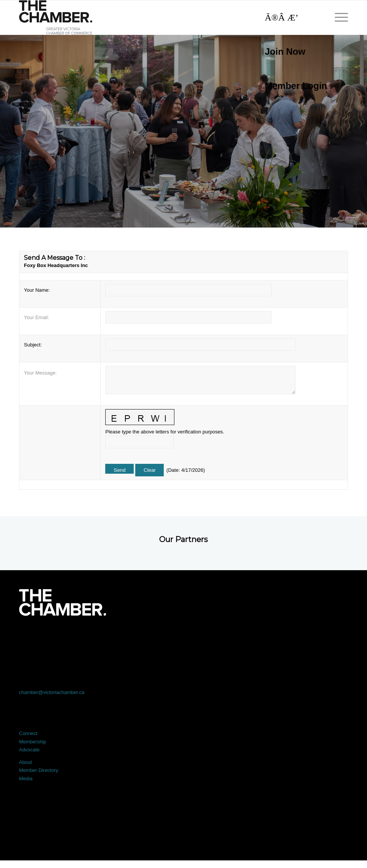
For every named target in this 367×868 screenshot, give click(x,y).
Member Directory (39, 770)
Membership (33, 742)
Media (26, 779)
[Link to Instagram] (249, 637)
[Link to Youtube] (315, 637)
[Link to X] (118, 637)
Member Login (296, 86)
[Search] (292, 17)
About (25, 762)
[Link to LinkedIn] (183, 637)
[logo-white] (62, 602)
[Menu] (338, 17)
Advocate (29, 750)
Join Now (285, 51)
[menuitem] (292, 52)
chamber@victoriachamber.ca (52, 692)
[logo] (56, 17)
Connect (28, 733)
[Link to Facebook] (52, 637)
